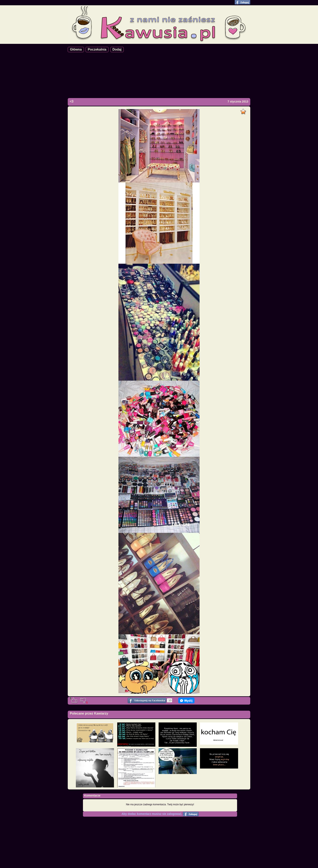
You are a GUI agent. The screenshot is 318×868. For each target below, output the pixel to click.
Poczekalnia (97, 49)
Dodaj (117, 49)
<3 (72, 101)
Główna (76, 49)
